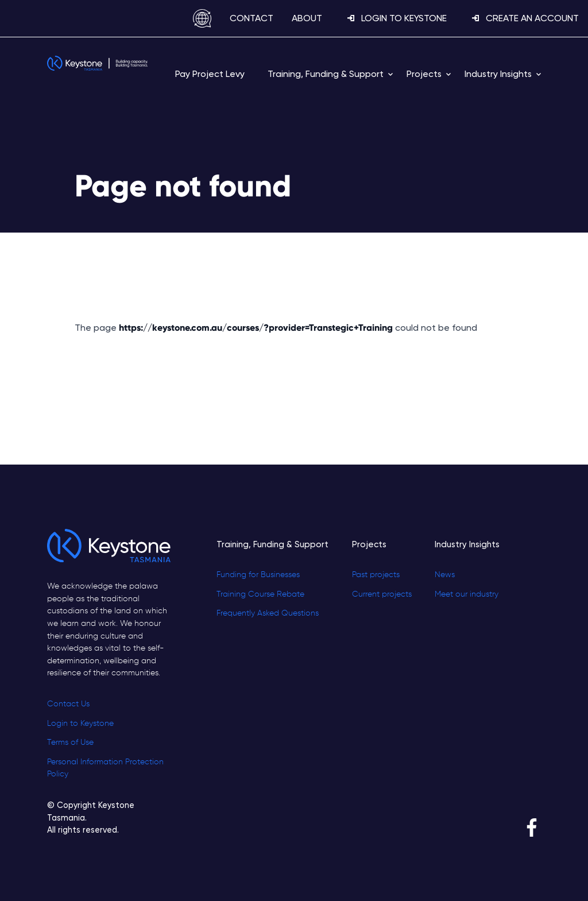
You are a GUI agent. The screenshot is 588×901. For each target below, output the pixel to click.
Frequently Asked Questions (268, 613)
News (445, 575)
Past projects (376, 575)
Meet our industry (467, 594)
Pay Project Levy (210, 74)
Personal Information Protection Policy (105, 768)
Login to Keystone (80, 724)
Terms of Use (70, 743)
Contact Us (68, 704)
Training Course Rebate (260, 594)
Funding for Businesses (258, 575)
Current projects (382, 594)
